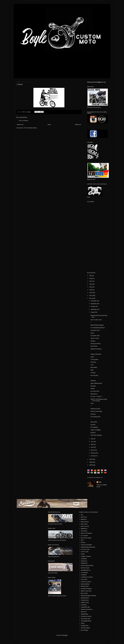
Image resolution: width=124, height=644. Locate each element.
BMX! (92, 370)
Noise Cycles (84, 593)
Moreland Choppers (86, 589)
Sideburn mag (85, 603)
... (91, 419)
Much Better (94, 368)
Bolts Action (84, 524)
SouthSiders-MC (85, 607)
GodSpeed (84, 559)
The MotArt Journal (86, 616)
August (93, 312)
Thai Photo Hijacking (96, 435)
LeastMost (84, 575)
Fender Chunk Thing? (96, 411)
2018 (91, 279)
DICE (82, 540)
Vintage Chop (85, 626)
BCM (100, 482)
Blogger (65, 635)
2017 (91, 281)
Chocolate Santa (95, 336)
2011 (91, 298)
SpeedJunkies (85, 614)
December (94, 301)
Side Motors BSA (95, 330)
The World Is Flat (85, 619)
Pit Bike (93, 389)
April (92, 447)
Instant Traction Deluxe (87, 566)
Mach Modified (85, 584)
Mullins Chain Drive (86, 591)
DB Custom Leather (86, 538)
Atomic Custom (95, 338)
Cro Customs (84, 536)
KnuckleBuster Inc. (86, 570)
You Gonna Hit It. (95, 391)
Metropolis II (94, 394)
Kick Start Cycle (85, 568)
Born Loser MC (85, 526)
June (92, 442)
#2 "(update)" (94, 427)
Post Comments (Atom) (30, 128)
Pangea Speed (85, 598)
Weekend (93, 381)
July (92, 439)
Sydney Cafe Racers (96, 354)
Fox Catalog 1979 (95, 417)
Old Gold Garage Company (88, 596)
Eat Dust (83, 543)
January (93, 456)
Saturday (93, 414)
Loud (92, 365)
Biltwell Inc (84, 519)
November (94, 304)
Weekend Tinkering (96, 349)
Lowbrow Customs (86, 582)
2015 (91, 287)
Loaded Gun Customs (87, 577)
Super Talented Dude (96, 383)
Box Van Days (94, 375)
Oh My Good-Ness (96, 344)
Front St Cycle (85, 552)
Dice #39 (93, 425)
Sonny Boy (84, 605)
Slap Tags (93, 386)
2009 (91, 462)
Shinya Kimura (85, 600)
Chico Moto (84, 531)
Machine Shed (85, 586)
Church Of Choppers (87, 533)
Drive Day (93, 362)
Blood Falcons (85, 522)
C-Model (93, 373)
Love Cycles (84, 579)
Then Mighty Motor (86, 621)
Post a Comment (23, 121)
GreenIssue (84, 561)
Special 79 (84, 612)
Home (49, 125)
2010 (91, 459)
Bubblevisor (84, 529)
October (93, 307)
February (93, 453)
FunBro (83, 554)
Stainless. (93, 341)
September (94, 309)
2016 (91, 284)
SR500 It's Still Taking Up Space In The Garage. (99, 400)
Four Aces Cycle (85, 550)
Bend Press (84, 517)
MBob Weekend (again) (97, 325)
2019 (91, 276)
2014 (91, 290)
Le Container (84, 573)
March (93, 450)
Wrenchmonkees (86, 628)
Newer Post (20, 125)
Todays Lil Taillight (95, 430)
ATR (82, 515)
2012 (91, 296)
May (92, 445)
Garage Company (86, 556)
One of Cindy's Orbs (96, 320)
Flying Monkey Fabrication (88, 547)
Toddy (83, 623)
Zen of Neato (85, 630)
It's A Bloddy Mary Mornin (98, 328)
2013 (91, 293)
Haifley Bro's (84, 563)
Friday (92, 333)
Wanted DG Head (95, 409)
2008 (91, 465)
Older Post (78, 125)
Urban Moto (94, 422)
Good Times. (94, 346)
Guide (92, 357)
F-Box (92, 403)
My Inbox (93, 433)
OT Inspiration (94, 360)
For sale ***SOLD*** (96, 397)
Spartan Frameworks (87, 609)
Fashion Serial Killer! (86, 545)
